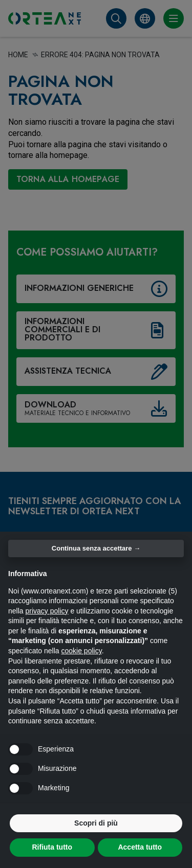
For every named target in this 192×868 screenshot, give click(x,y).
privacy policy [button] (47, 611)
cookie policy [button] (82, 651)
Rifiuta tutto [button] (52, 847)
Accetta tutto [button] (140, 847)
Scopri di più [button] (96, 823)
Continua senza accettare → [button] (96, 548)
